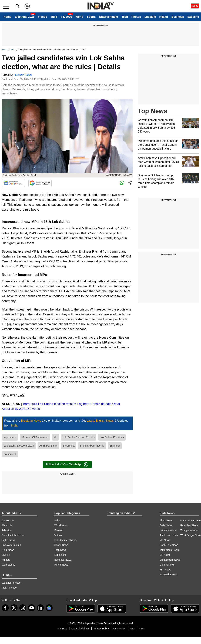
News (4, 50)
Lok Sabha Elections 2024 (19, 446)
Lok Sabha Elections (112, 437)
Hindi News (8, 550)
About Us (7, 525)
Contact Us (8, 520)
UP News (165, 555)
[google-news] (49, 608)
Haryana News (168, 530)
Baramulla (69, 446)
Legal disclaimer (80, 629)
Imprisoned (10, 437)
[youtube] (32, 608)
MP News (165, 540)
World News (61, 525)
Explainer (194, 17)
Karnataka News (169, 574)
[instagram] (23, 608)
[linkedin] (40, 608)
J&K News (165, 570)
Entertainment (109, 17)
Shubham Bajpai (23, 75)
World (79, 17)
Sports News (61, 545)
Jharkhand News (169, 535)
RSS (141, 629)
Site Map (62, 629)
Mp (55, 437)
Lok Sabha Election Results (78, 437)
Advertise (7, 530)
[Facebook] (5, 608)
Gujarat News (167, 565)
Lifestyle (150, 17)
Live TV (6, 555)
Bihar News (166, 520)
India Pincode (9, 588)
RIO (132, 629)
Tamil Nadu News (169, 550)
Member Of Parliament (35, 437)
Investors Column (11, 545)
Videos (42, 17)
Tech (125, 17)
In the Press (8, 540)
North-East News (169, 545)
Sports (91, 17)
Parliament (10, 454)
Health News (61, 565)
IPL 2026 (66, 17)
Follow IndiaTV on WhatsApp (67, 464)
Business (178, 17)
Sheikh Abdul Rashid (92, 446)
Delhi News (166, 525)
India (54, 17)
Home (7, 17)
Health (164, 17)
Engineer (115, 446)
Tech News (60, 550)
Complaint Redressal (13, 535)
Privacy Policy (101, 629)
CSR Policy (119, 629)
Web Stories (8, 565)
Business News (63, 560)
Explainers (60, 555)
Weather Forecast (11, 583)
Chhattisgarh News (170, 560)
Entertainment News (65, 540)
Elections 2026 (24, 17)
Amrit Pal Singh (48, 446)
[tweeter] (14, 608)
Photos (136, 17)
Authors (6, 560)
